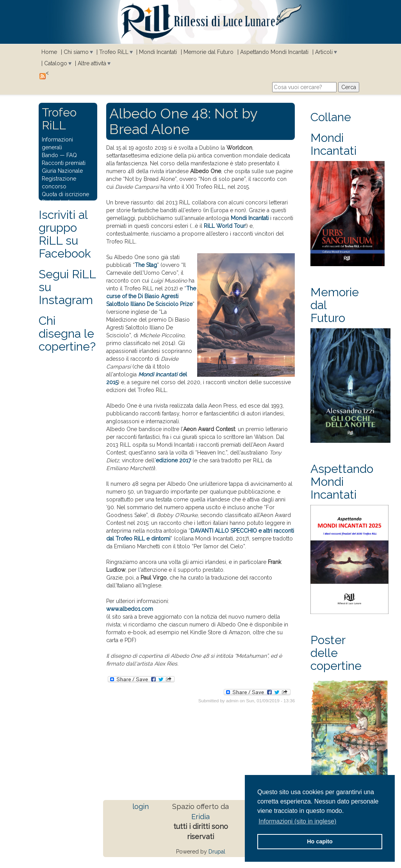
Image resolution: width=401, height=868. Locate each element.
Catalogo (56, 63)
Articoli (324, 52)
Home (49, 52)
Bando (50, 155)
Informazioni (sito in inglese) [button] (297, 821)
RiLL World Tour (225, 226)
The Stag (146, 265)
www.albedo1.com (130, 609)
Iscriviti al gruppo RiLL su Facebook (65, 234)
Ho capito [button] (320, 841)
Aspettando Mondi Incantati (274, 52)
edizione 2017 (173, 460)
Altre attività (92, 63)
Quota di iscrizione (65, 194)
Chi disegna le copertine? (67, 334)
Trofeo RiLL (114, 52)
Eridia (200, 817)
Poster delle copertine (336, 653)
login (141, 806)
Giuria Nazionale (62, 171)
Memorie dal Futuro (209, 52)
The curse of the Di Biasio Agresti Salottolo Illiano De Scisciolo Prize (151, 296)
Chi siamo (76, 52)
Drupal (217, 852)
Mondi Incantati (158, 52)
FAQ (72, 155)
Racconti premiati (64, 163)
